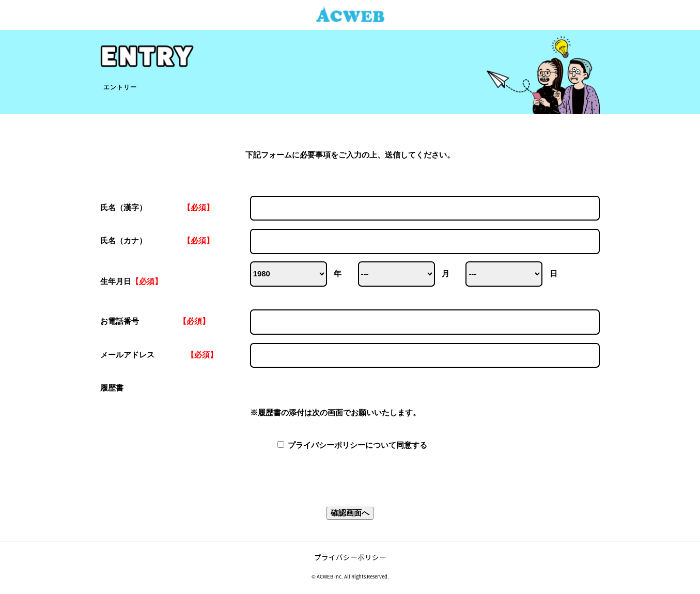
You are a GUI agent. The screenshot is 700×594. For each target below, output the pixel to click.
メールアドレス (350, 356)
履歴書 (350, 401)
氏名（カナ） (350, 241)
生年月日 (131, 282)
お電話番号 (350, 322)
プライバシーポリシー (350, 557)
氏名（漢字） (350, 208)
